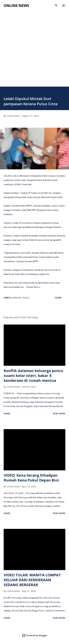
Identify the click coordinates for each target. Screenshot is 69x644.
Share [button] (58, 298)
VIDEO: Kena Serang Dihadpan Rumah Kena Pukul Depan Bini (31, 478)
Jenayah (17, 298)
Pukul (26, 298)
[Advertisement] (34, 50)
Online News (16, 5)
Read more (59, 413)
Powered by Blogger (35, 635)
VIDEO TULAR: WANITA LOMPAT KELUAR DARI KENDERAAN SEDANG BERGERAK (32, 580)
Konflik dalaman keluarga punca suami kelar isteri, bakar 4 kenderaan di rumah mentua (33, 375)
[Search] (56, 5)
